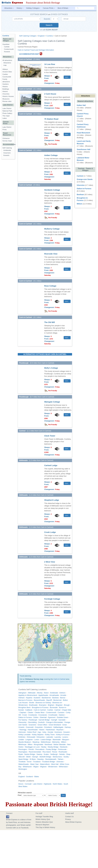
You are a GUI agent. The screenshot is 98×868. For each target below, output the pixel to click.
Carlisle (50, 710)
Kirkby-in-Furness (63, 735)
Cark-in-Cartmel (59, 679)
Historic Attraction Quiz (44, 822)
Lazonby (58, 737)
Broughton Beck (24, 708)
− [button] (20, 629)
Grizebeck (48, 727)
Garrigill (54, 720)
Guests (47, 19)
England (41, 36)
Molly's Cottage (51, 368)
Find (20, 795)
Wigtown (43, 767)
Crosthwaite (53, 715)
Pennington (23, 749)
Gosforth (41, 722)
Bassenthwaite (39, 700)
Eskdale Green (62, 717)
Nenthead (48, 744)
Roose (55, 752)
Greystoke (39, 727)
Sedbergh (54, 754)
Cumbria (50, 36)
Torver (29, 762)
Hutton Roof (32, 732)
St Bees (33, 759)
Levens (65, 737)
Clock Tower (50, 436)
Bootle (32, 703)
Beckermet (57, 700)
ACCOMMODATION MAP (29, 54)
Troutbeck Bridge (48, 762)
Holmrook (22, 732)
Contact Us (69, 817)
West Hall (55, 764)
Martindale (57, 740)
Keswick (66, 732)
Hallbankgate (58, 727)
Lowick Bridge (46, 740)
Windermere (53, 767)
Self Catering (7, 148)
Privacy (68, 819)
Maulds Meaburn (25, 742)
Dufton (36, 717)
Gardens (6, 84)
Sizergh (35, 757)
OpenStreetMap (62, 660)
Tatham (61, 759)
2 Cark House (50, 94)
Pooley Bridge (51, 749)
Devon (21, 784)
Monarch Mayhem (42, 825)
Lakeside (50, 737)
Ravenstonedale (35, 752)
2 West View (50, 562)
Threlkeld (22, 762)
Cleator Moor (40, 713)
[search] (85, 8)
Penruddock (40, 749)
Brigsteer (59, 705)
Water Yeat (34, 764)
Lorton (37, 740)
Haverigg (23, 730)
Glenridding (32, 722)
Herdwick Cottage (52, 190)
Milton (30, 744)
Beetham (80, 195)
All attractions (7, 60)
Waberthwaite (24, 764)
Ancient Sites (7, 72)
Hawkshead (50, 730)
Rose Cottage (50, 286)
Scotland (29, 777)
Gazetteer (6, 44)
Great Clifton (42, 725)
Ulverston (60, 762)
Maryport (65, 740)
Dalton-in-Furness (25, 717)
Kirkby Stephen (38, 735)
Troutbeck (37, 762)
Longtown (29, 740)
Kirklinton (22, 737)
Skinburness (57, 757)
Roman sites (7, 101)
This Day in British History (45, 827)
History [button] (20, 8)
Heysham (60, 730)
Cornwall (28, 784)
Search (49, 25)
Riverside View (51, 254)
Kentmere (58, 732)
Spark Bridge (23, 759)
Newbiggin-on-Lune (32, 747)
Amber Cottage (51, 155)
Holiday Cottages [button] (33, 8)
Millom (64, 742)
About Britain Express (73, 822)
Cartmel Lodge (51, 465)
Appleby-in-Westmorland (28, 695)
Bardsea (55, 698)
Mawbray (36, 742)
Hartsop (68, 727)
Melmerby (56, 742)
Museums (6, 99)
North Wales (57, 784)
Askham (21, 698)
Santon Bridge (30, 754)
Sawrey (39, 754)
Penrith (31, 749)
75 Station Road (51, 119)
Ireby (44, 732)
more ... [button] (67, 77)
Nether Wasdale (60, 744)
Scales (46, 754)
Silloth (28, 757)
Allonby (40, 693)
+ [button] (20, 626)
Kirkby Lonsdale (24, 735)
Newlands (64, 747)
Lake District (38, 784)
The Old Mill (50, 322)
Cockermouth (51, 713)
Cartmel (57, 710)
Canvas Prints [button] (49, 8)
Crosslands (43, 715)
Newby (44, 747)
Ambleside (54, 693)
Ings (39, 732)
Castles (5, 74)
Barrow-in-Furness (25, 700)
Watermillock (45, 764)
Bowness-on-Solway (43, 703)
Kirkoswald (31, 737)
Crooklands (33, 715)
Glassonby (22, 722)
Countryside (7, 77)
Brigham (51, 705)
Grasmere (32, 725)
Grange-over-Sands (85, 179)
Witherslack (63, 767)
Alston (46, 693)
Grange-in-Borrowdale (54, 722)
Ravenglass (23, 752)
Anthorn (62, 693)
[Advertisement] (9, 190)
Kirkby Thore (50, 735)
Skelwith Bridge (45, 757)
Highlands (48, 784)
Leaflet (55, 660)
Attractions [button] (9, 8)
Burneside (54, 708)
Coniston (61, 713)
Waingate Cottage (52, 402)
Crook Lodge (50, 532)
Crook (25, 715)
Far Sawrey (23, 720)
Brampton (43, 705)
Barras (63, 698)
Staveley (40, 759)
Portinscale (62, 749)
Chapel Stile (66, 710)
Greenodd (30, 727)
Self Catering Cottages (28, 36)
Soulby (66, 757)
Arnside (63, 695)
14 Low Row (50, 64)
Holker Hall (81, 105)
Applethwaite (43, 695)
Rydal (21, 754)
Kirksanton (41, 737)
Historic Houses (8, 96)
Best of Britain (63, 8)
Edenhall (43, 717)
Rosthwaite (63, 752)
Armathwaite (54, 695)
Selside (62, 754)
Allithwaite (32, 693)
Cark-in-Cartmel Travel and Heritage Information (36, 50)
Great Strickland (55, 725)
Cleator (30, 713)
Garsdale (62, 720)
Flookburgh (33, 720)
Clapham (23, 713)
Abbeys (5, 69)
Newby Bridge (53, 747)
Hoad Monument (83, 133)
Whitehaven (27, 767)
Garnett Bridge (44, 720)
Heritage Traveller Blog (44, 817)
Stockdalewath (51, 759)
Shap (68, 754)
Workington (23, 769)
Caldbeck (29, 710)
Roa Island (47, 752)
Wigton (36, 767)
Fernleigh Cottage (52, 599)
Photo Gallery (7, 113)
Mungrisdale (38, 744)
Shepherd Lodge (52, 500)
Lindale (21, 740)
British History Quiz (43, 819)
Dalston (62, 715)
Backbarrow (46, 698)
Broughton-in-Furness (40, 708)
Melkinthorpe (46, 742)
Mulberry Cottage (52, 229)
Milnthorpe (22, 744)
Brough (67, 705)
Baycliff (49, 700)
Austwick (37, 698)
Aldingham (22, 693)
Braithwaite (33, 705)
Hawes (42, 730)
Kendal (50, 732)
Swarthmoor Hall (84, 149)
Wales (37, 777)
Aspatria (29, 698)
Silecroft (21, 757)
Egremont (52, 717)
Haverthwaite (33, 730)
